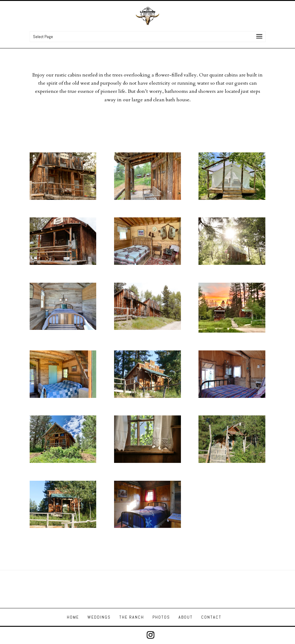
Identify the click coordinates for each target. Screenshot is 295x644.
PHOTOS (161, 617)
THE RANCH (132, 617)
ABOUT (186, 617)
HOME (73, 617)
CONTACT (211, 617)
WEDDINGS (99, 617)
